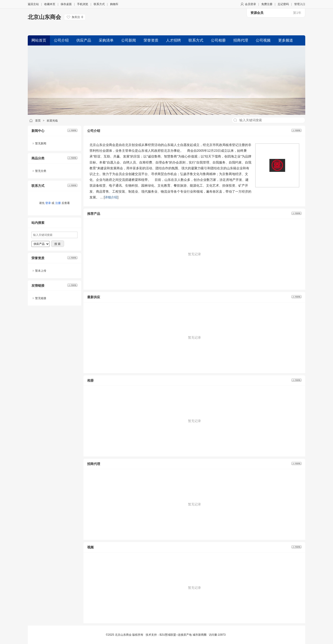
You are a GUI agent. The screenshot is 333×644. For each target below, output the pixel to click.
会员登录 (250, 4)
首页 (38, 121)
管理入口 (300, 4)
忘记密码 (283, 4)
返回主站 (33, 4)
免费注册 (267, 4)
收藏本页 (50, 4)
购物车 (114, 4)
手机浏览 (83, 4)
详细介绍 (111, 197)
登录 (48, 203)
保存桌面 (66, 4)
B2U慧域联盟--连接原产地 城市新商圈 (183, 635)
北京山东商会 (44, 17)
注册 (58, 203)
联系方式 (99, 4)
